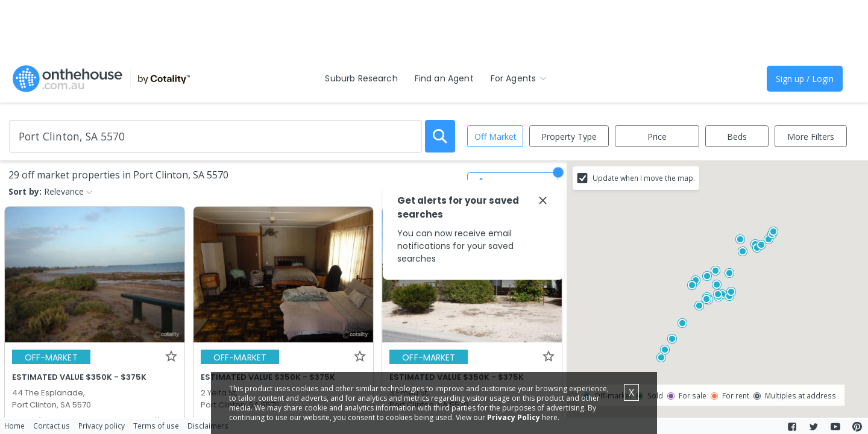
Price (657, 137)
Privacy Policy (514, 417)
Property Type (569, 137)
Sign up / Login (805, 79)
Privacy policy (102, 426)
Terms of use (156, 426)
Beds (737, 137)
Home (14, 426)
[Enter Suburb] (215, 137)
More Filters (811, 137)
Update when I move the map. (644, 178)
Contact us (52, 426)
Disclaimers (208, 426)
